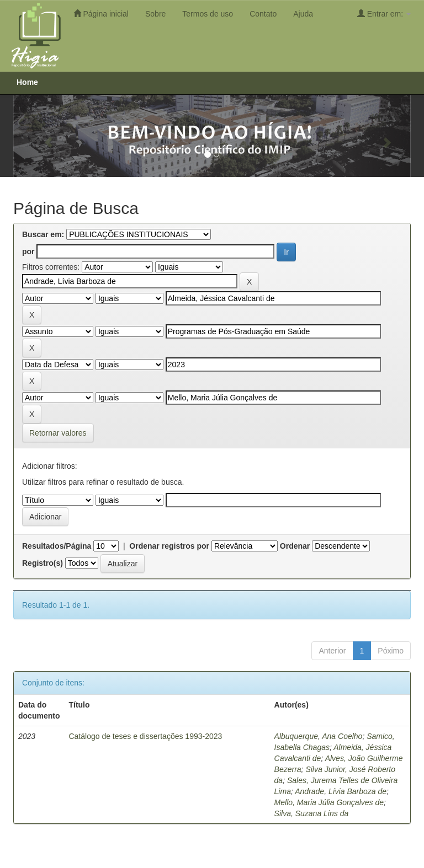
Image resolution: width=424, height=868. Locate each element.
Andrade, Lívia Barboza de (341, 791)
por (28, 251)
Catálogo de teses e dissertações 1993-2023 (145, 736)
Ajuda (303, 14)
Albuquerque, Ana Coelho (319, 736)
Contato (263, 14)
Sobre (155, 14)
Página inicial (101, 14)
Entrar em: (384, 14)
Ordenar (295, 546)
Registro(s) (43, 563)
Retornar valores (58, 433)
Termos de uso (208, 14)
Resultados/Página (57, 546)
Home (27, 82)
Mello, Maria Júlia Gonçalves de (329, 802)
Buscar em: (43, 234)
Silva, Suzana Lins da (312, 813)
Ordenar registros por (169, 546)
